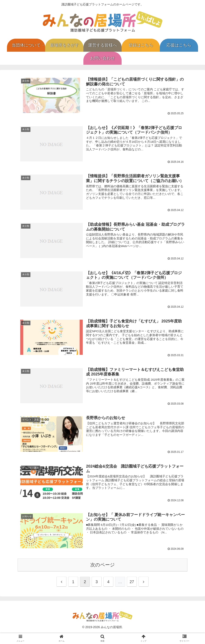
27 (132, 581)
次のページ (103, 564)
